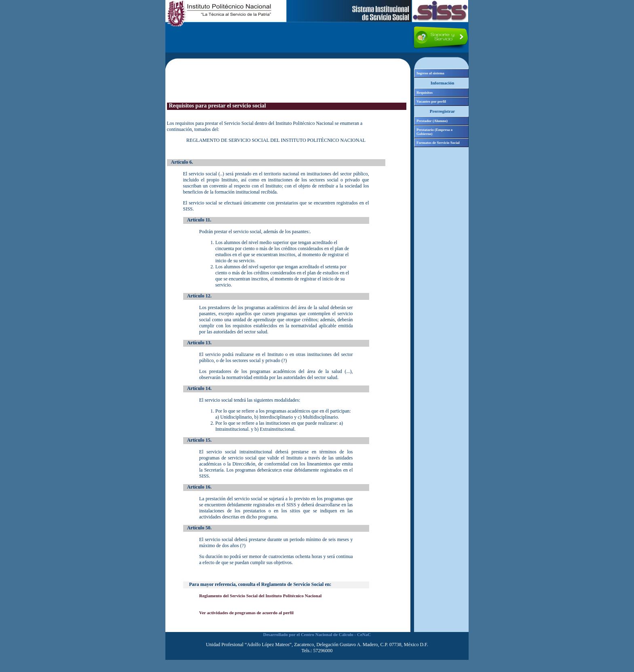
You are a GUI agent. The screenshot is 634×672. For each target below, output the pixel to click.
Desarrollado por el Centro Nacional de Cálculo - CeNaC (317, 634)
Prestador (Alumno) (432, 121)
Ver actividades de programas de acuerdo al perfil (247, 613)
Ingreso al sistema (430, 73)
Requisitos (425, 93)
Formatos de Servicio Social (438, 143)
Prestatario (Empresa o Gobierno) (434, 132)
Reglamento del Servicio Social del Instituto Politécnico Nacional (261, 596)
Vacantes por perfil (431, 101)
